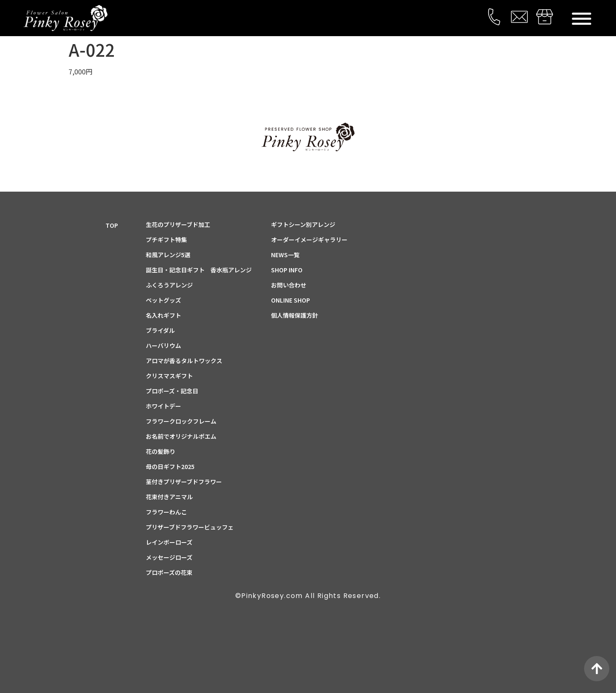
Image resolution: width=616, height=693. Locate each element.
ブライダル (160, 330)
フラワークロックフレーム (181, 421)
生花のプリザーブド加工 (178, 224)
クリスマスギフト (169, 376)
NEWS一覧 (285, 255)
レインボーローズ (169, 542)
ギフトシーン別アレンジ (303, 224)
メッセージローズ (169, 557)
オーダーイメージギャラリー (309, 240)
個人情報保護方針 (295, 315)
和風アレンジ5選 (168, 255)
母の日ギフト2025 (170, 466)
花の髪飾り (161, 451)
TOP (112, 225)
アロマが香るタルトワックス (184, 361)
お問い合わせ (289, 285)
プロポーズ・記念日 (172, 391)
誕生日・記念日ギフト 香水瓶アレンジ (199, 270)
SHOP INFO (287, 270)
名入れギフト (163, 315)
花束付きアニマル (169, 497)
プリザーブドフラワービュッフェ (190, 527)
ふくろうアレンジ (169, 285)
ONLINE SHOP (291, 300)
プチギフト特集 (166, 240)
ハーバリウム (163, 345)
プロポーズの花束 (169, 572)
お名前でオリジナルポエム (181, 436)
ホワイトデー (163, 406)
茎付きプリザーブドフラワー (184, 482)
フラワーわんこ (166, 512)
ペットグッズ (163, 300)
